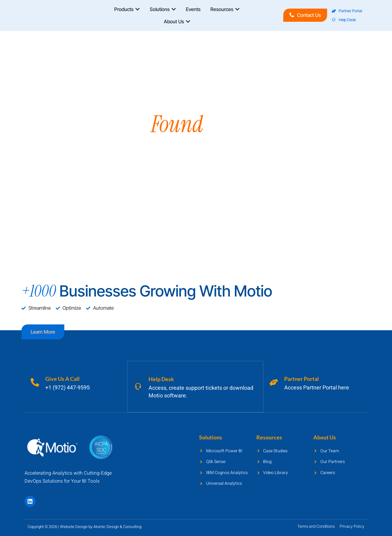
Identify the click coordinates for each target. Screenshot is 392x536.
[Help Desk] (138, 386)
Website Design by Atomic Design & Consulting (101, 526)
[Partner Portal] (274, 382)
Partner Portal (302, 379)
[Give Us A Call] (35, 382)
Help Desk (162, 379)
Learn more (43, 332)
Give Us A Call (63, 379)
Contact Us (305, 15)
